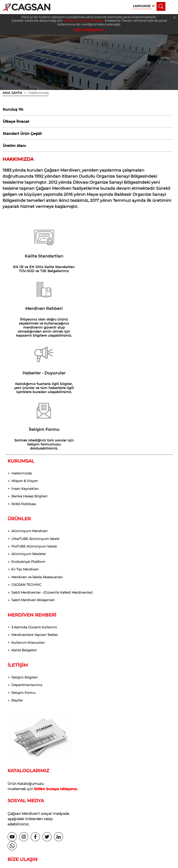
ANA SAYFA (12, 93)
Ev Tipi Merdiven (25, 462)
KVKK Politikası (24, 396)
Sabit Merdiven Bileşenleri (33, 493)
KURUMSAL (21, 353)
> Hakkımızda (35, 93)
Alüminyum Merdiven (30, 423)
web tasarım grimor (89, 825)
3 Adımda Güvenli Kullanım (34, 520)
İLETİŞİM (18, 558)
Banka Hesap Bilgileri (29, 389)
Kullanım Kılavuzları (28, 535)
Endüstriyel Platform (28, 454)
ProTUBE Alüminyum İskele (34, 439)
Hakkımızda (22, 365)
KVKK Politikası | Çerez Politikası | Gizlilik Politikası (89, 815)
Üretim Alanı (14, 147)
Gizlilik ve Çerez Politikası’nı (84, 21)
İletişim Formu (23, 586)
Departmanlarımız (27, 578)
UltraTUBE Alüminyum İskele (35, 431)
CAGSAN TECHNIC (26, 477)
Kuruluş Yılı (13, 110)
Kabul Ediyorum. (89, 30)
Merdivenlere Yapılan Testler (35, 528)
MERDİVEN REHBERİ (32, 508)
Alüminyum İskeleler (29, 447)
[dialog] (169, 858)
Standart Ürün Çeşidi (22, 134)
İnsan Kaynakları (25, 381)
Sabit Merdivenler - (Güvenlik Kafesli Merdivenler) (52, 485)
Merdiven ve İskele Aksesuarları (37, 470)
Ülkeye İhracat (16, 122)
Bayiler (17, 593)
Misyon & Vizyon (25, 373)
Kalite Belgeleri (24, 543)
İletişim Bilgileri (24, 570)
